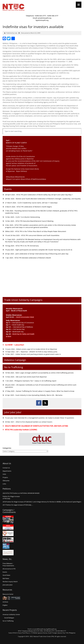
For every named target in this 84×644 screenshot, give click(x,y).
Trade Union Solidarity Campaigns (23, 300)
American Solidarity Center (11, 614)
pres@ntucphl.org (45, 18)
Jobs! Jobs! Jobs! (13, 412)
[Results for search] (42, 136)
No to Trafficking (14, 367)
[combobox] (42, 131)
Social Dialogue (9, 618)
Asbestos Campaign (15, 360)
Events (8, 189)
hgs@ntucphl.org (42, 20)
